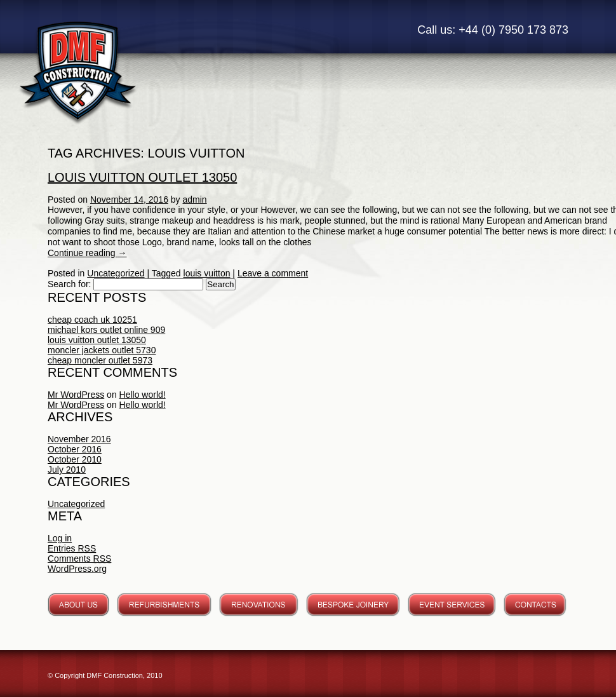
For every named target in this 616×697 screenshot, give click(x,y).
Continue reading (87, 253)
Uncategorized (116, 273)
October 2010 (75, 459)
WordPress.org (77, 569)
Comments (79, 558)
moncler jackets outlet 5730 (102, 350)
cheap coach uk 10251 (92, 320)
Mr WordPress (76, 395)
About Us (78, 605)
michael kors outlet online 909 (106, 330)
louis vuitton (207, 273)
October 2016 (75, 449)
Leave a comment (273, 273)
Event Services (452, 605)
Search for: (69, 284)
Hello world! (143, 395)
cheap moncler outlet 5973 (100, 360)
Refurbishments (164, 605)
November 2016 (79, 439)
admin (195, 200)
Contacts (535, 605)
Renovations (259, 605)
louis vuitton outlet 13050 (142, 177)
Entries (72, 548)
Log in (60, 538)
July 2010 (67, 470)
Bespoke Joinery (353, 605)
